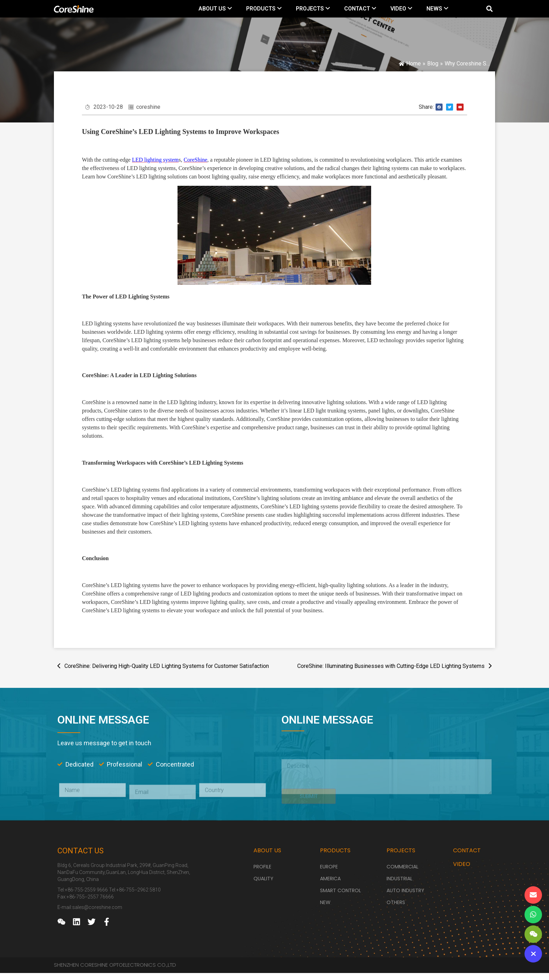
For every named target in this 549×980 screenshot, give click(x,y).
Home (414, 64)
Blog (433, 64)
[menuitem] (215, 9)
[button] (489, 9)
